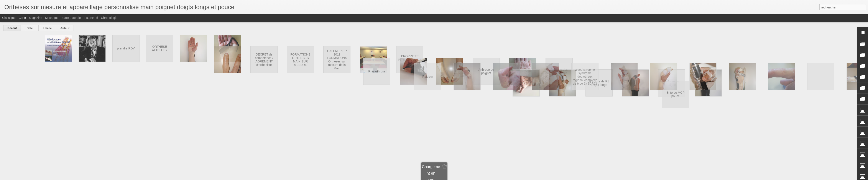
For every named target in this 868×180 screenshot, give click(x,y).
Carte (22, 18)
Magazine (36, 18)
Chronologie (109, 18)
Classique (9, 18)
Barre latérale (71, 18)
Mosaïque (52, 18)
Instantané (91, 18)
